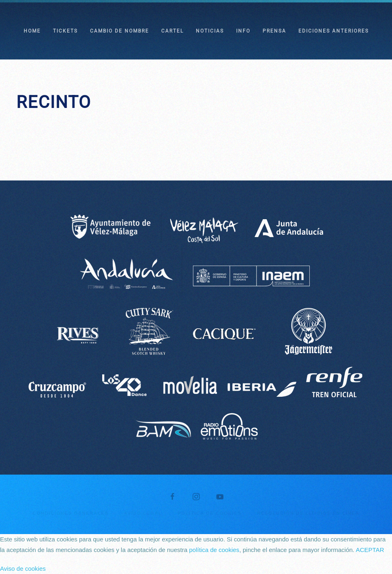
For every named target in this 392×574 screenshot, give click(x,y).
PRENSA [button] (274, 31)
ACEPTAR (370, 550)
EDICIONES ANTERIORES (334, 31)
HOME (32, 31)
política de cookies (214, 550)
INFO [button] (243, 31)
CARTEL (172, 31)
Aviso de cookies (23, 569)
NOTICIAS (210, 31)
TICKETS (65, 31)
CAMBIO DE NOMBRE (119, 31)
